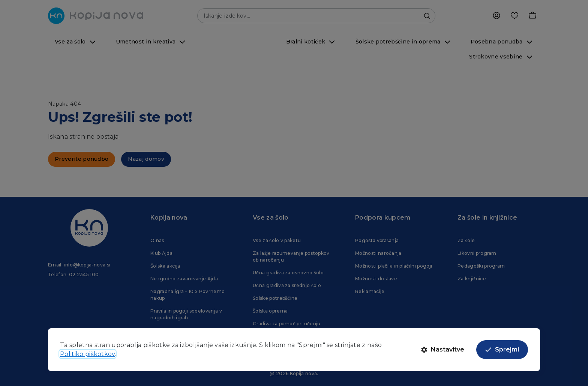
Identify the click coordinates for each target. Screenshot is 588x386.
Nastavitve (443, 349)
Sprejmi (502, 349)
